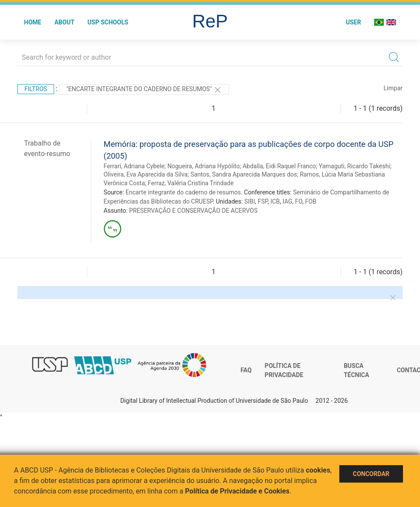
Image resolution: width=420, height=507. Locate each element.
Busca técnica (356, 371)
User (353, 22)
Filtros (36, 89)
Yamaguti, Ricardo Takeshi (355, 166)
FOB (311, 201)
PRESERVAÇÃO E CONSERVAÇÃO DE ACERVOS (193, 211)
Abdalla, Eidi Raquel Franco (279, 166)
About (65, 22)
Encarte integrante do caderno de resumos (183, 192)
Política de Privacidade (284, 371)
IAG (288, 201)
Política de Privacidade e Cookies (237, 491)
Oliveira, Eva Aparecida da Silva (146, 174)
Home (33, 22)
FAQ (246, 370)
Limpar (393, 88)
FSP (263, 201)
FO (299, 201)
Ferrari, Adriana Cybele (134, 166)
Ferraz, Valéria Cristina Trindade (191, 183)
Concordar (371, 474)
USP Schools (108, 22)
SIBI (250, 201)
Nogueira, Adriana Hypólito (204, 166)
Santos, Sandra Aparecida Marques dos (244, 174)
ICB (275, 201)
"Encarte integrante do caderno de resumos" (144, 90)
